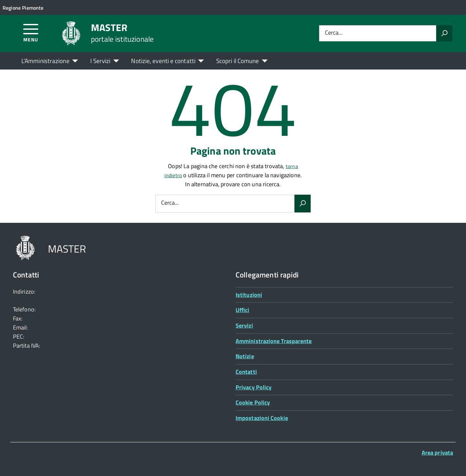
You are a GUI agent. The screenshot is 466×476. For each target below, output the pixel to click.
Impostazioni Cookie (262, 418)
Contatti (246, 372)
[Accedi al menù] (31, 32)
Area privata (437, 453)
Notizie (245, 356)
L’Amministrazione (45, 61)
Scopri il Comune (238, 61)
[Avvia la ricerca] (444, 33)
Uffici (243, 310)
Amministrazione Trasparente (274, 341)
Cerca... (334, 33)
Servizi (244, 325)
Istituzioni (249, 295)
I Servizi (100, 61)
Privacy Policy (254, 387)
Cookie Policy (253, 402)
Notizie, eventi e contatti (163, 61)
